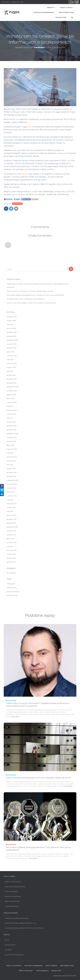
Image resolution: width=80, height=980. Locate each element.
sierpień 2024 (12, 395)
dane (30, 127)
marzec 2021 (11, 554)
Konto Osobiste (11, 892)
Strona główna (6, 2)
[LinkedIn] (2, 494)
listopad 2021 (11, 523)
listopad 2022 (11, 476)
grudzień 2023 (12, 426)
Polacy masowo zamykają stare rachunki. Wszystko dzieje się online (30, 291)
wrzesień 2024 (12, 391)
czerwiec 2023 (12, 449)
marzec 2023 (11, 461)
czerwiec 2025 (12, 356)
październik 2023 (13, 433)
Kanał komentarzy (13, 592)
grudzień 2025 (12, 332)
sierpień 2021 (11, 535)
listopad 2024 (12, 383)
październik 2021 (12, 527)
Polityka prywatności (14, 955)
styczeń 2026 (11, 328)
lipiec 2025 (10, 352)
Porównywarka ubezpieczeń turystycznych (24, 928)
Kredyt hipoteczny (13, 896)
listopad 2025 (11, 336)
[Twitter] (2, 490)
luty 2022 (10, 511)
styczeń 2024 (11, 422)
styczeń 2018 (11, 558)
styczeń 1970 (11, 562)
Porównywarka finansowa (17, 918)
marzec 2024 (11, 414)
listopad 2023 (11, 430)
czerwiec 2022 (12, 496)
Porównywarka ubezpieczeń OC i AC (20, 923)
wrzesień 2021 (12, 531)
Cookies (8, 950)
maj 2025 (10, 360)
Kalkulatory (61, 17)
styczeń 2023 (11, 469)
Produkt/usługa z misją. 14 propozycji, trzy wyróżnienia (26, 299)
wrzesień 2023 (12, 437)
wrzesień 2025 (12, 344)
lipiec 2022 (10, 492)
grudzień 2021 (12, 519)
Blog (22, 2)
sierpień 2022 (11, 488)
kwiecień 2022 (12, 504)
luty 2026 (10, 325)
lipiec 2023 (10, 445)
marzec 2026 (11, 321)
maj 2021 (10, 546)
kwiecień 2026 (12, 317)
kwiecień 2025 (12, 363)
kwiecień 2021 (12, 550)
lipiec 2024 (11, 398)
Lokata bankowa (12, 906)
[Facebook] (2, 486)
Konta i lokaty (67, 7)
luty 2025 (10, 371)
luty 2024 (10, 418)
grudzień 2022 (12, 472)
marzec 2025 (11, 367)
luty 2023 (10, 465)
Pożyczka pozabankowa (44, 12)
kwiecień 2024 (12, 410)
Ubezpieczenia (15, 2)
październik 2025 (13, 340)
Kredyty (51, 7)
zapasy (25, 174)
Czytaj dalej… (15, 716)
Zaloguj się (11, 584)
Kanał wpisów (12, 588)
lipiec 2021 (10, 539)
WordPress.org (12, 595)
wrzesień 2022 (12, 484)
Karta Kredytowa (66, 12)
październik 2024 (13, 387)
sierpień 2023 (11, 441)
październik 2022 (13, 480)
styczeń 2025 (11, 375)
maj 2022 (10, 500)
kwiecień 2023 (12, 457)
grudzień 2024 (12, 379)
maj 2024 (10, 406)
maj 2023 (10, 453)
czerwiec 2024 (12, 402)
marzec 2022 (11, 508)
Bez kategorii (17, 204)
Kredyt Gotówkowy (13, 882)
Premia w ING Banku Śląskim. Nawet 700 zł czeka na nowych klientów (32, 303)
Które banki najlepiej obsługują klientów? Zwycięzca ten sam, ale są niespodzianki (35, 295)
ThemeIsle (73, 976)
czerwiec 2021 (12, 543)
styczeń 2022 (11, 515)
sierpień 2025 (11, 348)
